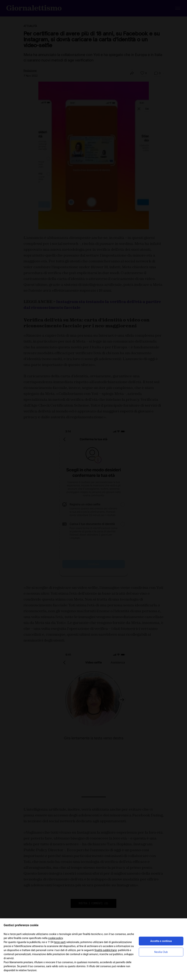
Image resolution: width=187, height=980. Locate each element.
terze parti (60, 942)
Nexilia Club (161, 952)
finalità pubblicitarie (106, 950)
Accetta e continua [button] (161, 941)
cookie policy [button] (56, 938)
